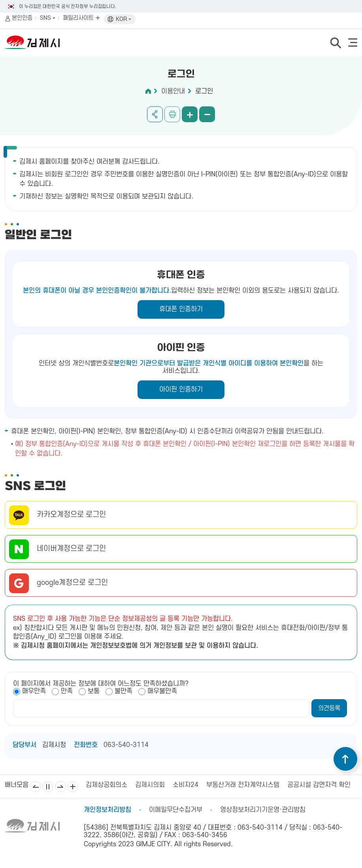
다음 (60, 787)
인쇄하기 (172, 114)
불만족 (123, 691)
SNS (48, 18)
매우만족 (34, 691)
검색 (336, 43)
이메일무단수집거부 (176, 810)
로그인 (204, 91)
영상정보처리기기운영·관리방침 (263, 810)
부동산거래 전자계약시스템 (243, 785)
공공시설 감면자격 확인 (319, 785)
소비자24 (186, 785)
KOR (123, 19)
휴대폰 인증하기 (181, 309)
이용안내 (173, 91)
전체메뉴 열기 (353, 43)
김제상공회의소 (107, 785)
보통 (94, 691)
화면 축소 (207, 114)
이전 (36, 787)
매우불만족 (162, 691)
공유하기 (155, 114)
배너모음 (73, 787)
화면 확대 (190, 114)
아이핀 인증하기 (181, 390)
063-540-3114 (126, 745)
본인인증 (22, 18)
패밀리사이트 (81, 18)
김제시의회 (150, 785)
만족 (67, 691)
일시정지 (48, 787)
